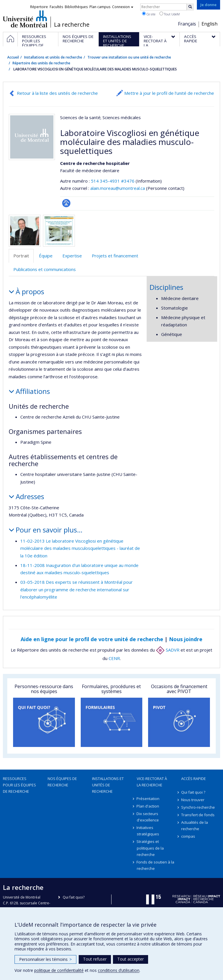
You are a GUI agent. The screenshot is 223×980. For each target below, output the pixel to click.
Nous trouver (193, 800)
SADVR (168, 650)
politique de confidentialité (59, 970)
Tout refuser (95, 959)
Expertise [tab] (72, 256)
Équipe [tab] (46, 256)
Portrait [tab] (21, 256)
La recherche (72, 25)
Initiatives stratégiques (148, 831)
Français (187, 24)
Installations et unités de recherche (53, 57)
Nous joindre (186, 639)
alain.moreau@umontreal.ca (118, 188)
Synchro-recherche (198, 807)
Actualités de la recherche (195, 826)
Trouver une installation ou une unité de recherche (129, 57)
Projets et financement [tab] (115, 256)
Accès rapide (194, 779)
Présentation (148, 799)
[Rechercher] (190, 7)
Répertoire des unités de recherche (41, 63)
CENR (114, 658)
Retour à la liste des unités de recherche (57, 93)
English (209, 24)
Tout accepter (131, 959)
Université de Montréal (25, 19)
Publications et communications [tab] (45, 269)
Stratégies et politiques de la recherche (150, 848)
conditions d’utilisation (119, 970)
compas (188, 836)
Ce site (149, 14)
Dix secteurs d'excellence (148, 817)
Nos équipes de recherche (62, 782)
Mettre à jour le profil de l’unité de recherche (169, 93)
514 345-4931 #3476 (113, 181)
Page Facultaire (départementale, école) (66, 203)
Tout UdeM (170, 14)
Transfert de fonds (198, 815)
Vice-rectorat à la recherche (152, 782)
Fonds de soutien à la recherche (156, 865)
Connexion (123, 7)
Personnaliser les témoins (45, 959)
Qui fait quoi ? (193, 792)
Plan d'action (148, 806)
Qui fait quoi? (74, 897)
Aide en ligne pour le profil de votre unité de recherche (92, 639)
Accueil (13, 57)
